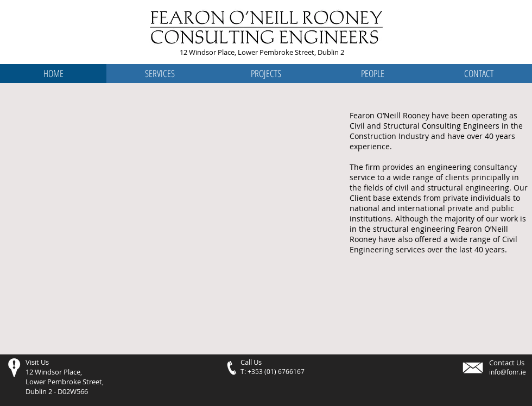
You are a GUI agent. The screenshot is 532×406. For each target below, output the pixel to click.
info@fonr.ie (508, 372)
